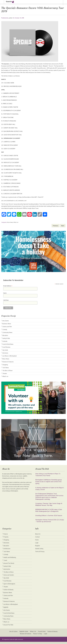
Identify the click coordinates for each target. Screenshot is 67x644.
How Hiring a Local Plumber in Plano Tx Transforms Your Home (48, 477)
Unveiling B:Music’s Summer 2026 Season (49, 518)
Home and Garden (9, 577)
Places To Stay (38, 636)
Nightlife (6, 609)
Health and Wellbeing (10, 560)
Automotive (7, 571)
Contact (37, 539)
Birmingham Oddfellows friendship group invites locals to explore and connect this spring (49, 484)
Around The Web (8, 627)
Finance (6, 536)
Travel (5, 563)
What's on (16, 225)
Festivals (5, 343)
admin (11, 18)
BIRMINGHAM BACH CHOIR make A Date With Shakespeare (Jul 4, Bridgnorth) (49, 513)
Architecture (7, 551)
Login (37, 545)
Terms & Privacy (40, 554)
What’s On (33, 634)
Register (38, 548)
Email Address (8, 288)
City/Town (6, 302)
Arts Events (6, 323)
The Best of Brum (7, 373)
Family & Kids (6, 341)
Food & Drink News (8, 346)
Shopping (5, 367)
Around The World (9, 565)
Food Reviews (6, 349)
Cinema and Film (7, 329)
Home (37, 542)
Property (6, 539)
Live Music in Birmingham (10, 358)
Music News (10, 225)
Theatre (5, 376)
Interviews (5, 355)
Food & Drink (42, 634)
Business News (7, 326)
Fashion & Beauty (8, 592)
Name (5, 295)
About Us (38, 536)
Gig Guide (5, 352)
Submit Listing (39, 551)
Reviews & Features (8, 364)
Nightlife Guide (24, 634)
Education (5, 338)
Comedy (5, 332)
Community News (7, 335)
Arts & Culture (13, 634)
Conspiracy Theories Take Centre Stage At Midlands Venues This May (49, 507)
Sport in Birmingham (9, 586)
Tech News (6, 370)
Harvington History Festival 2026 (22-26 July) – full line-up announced (50, 523)
